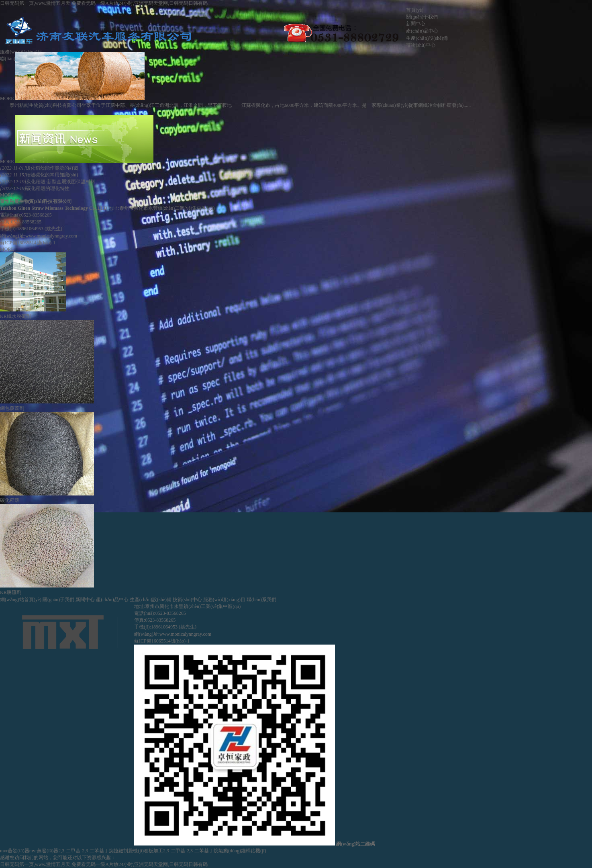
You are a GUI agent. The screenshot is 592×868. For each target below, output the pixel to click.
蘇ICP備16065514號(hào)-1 (28, 243)
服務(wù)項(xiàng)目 (224, 600)
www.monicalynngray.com (51, 236)
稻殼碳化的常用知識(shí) (39, 175)
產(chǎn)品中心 (422, 31)
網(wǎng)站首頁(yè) (21, 600)
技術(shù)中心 (421, 45)
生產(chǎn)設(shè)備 (427, 38)
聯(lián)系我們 (261, 600)
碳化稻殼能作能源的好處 (39, 168)
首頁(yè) (415, 10)
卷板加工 (153, 851)
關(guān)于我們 (422, 17)
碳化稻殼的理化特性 (35, 188)
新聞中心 (416, 24)
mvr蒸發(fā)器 (15, 851)
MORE (7, 98)
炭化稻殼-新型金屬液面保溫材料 (48, 182)
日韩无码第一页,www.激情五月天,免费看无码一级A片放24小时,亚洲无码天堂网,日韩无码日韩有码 (104, 3)
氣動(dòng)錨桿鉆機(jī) (242, 851)
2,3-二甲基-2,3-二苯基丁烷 (86, 851)
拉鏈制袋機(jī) (129, 851)
